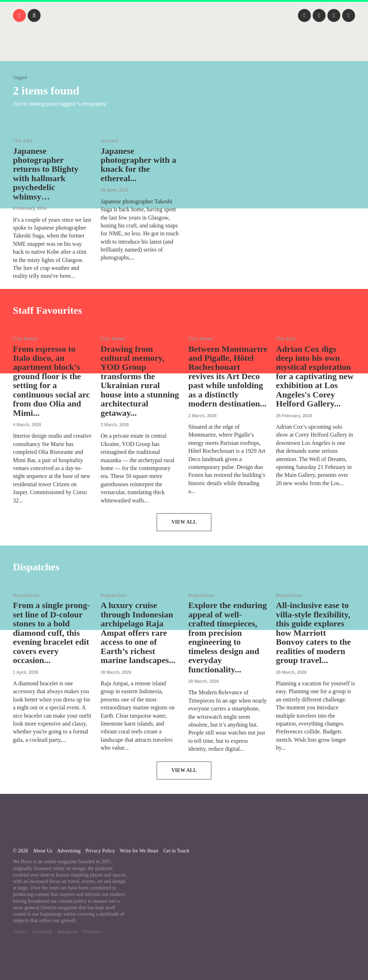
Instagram (68, 932)
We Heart (184, 50)
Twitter (20, 932)
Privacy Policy (100, 851)
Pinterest (91, 932)
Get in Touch (176, 851)
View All (184, 522)
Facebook (42, 932)
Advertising (69, 851)
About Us (43, 851)
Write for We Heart (139, 851)
